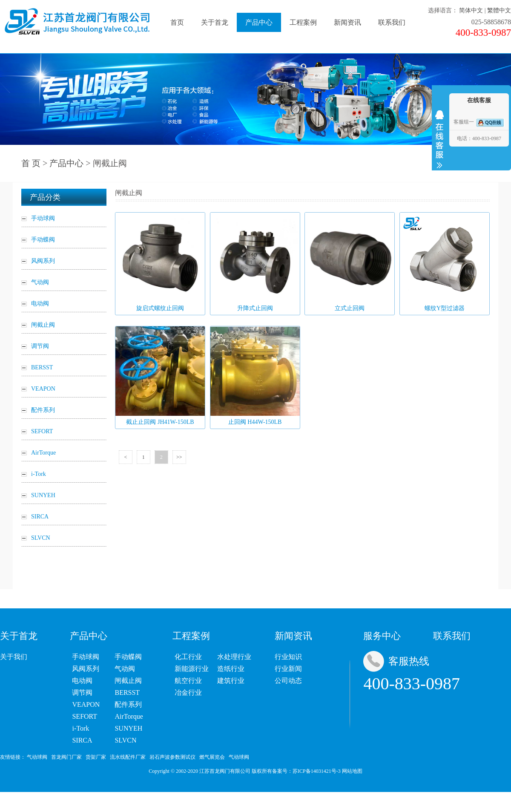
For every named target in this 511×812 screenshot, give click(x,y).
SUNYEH (128, 728)
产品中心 (259, 22)
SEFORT (85, 716)
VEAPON (86, 704)
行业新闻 (288, 669)
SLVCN (125, 740)
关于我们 (14, 657)
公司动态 (288, 681)
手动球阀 (86, 657)
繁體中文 (499, 10)
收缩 (439, 139)
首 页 (31, 163)
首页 (177, 22)
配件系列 (128, 704)
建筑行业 (231, 681)
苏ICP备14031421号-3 (317, 771)
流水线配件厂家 (128, 757)
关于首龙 (215, 22)
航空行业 (188, 681)
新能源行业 (192, 669)
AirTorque (129, 716)
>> (179, 457)
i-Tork (80, 728)
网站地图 (352, 771)
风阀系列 (86, 669)
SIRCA (82, 740)
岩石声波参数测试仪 (172, 757)
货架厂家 (96, 757)
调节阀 (82, 693)
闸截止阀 (128, 681)
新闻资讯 (347, 22)
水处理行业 (234, 657)
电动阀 (82, 681)
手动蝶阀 (128, 657)
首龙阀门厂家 (66, 757)
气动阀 (125, 669)
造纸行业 (231, 669)
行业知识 (288, 657)
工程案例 (303, 22)
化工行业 (188, 657)
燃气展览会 (212, 757)
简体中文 (471, 10)
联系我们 (392, 22)
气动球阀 (37, 757)
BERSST (127, 693)
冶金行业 (188, 693)
